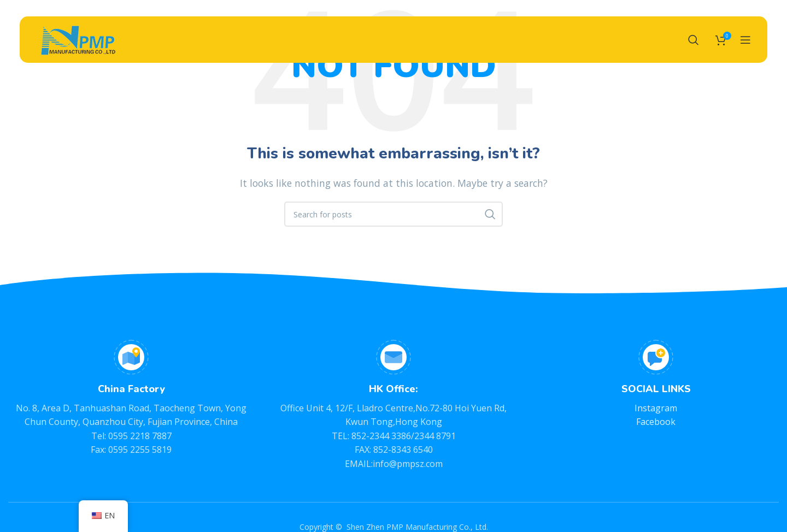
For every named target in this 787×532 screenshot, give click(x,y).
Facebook (656, 422)
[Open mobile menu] (745, 41)
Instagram (656, 408)
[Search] (694, 41)
